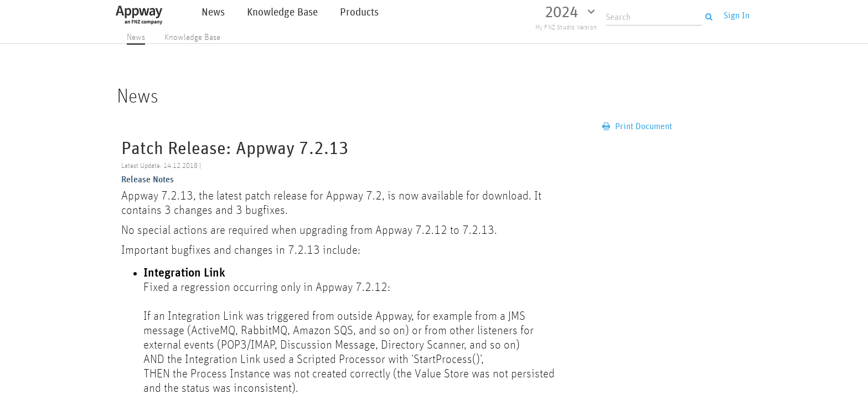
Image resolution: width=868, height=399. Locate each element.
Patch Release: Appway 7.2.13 (235, 149)
